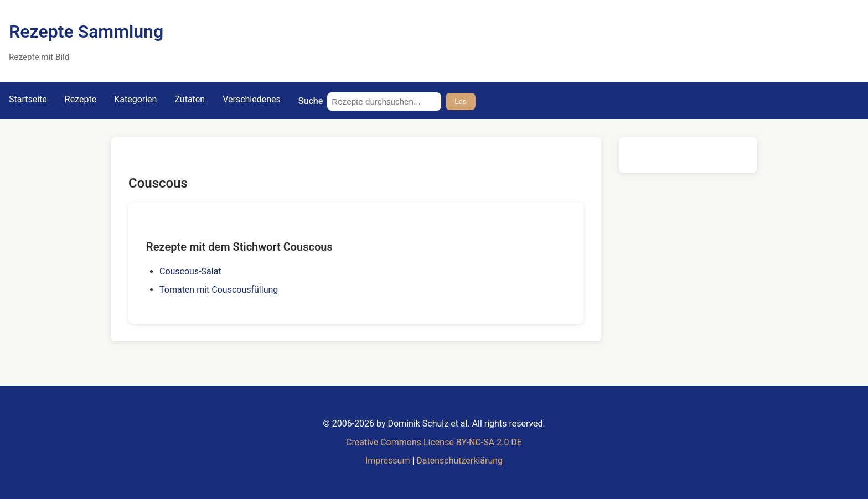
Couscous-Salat (190, 271)
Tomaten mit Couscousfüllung (219, 290)
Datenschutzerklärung (459, 461)
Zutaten (190, 99)
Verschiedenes (252, 99)
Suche (311, 101)
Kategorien (135, 99)
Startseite (28, 99)
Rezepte (81, 99)
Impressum (388, 461)
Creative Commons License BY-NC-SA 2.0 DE (434, 442)
